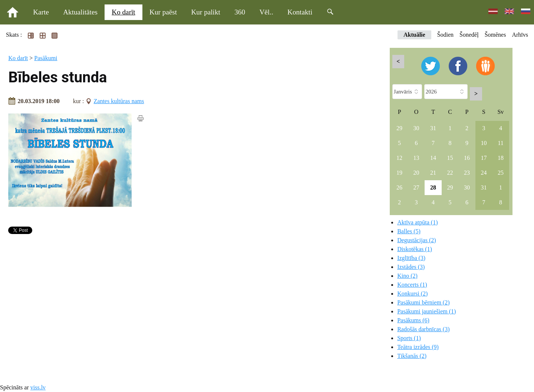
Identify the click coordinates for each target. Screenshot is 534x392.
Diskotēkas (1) (415, 249)
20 (416, 173)
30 (416, 128)
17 (484, 158)
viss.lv (38, 387)
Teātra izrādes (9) (418, 347)
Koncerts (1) (412, 285)
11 (500, 143)
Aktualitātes (80, 12)
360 (240, 12)
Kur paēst (163, 12)
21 (433, 173)
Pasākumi (46, 58)
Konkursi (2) (412, 294)
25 (501, 173)
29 (399, 128)
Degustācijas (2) (416, 240)
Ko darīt (123, 12)
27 (416, 187)
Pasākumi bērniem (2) (423, 302)
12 (399, 158)
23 (467, 173)
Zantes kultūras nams (119, 101)
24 (484, 173)
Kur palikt (206, 12)
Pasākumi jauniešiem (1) (426, 311)
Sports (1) (409, 338)
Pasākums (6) (413, 320)
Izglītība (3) (411, 258)
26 (399, 187)
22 (450, 173)
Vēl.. (266, 12)
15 (450, 158)
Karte (41, 12)
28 (433, 187)
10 (484, 143)
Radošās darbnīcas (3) (423, 329)
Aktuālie (414, 35)
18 (501, 158)
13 (416, 158)
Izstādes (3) (411, 267)
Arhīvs (520, 35)
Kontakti (300, 12)
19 (399, 173)
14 (433, 158)
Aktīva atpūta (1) (417, 222)
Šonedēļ (469, 35)
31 (433, 128)
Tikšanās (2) (412, 356)
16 (467, 158)
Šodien (445, 35)
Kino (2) (407, 276)
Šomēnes (495, 35)
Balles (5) (409, 231)
